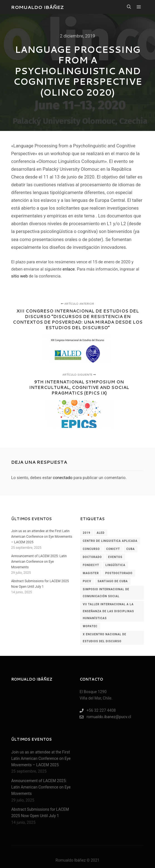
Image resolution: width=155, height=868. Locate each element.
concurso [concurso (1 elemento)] (91, 549)
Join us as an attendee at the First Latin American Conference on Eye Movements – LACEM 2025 (42, 537)
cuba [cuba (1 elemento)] (131, 549)
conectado (63, 478)
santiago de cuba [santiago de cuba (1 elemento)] (113, 581)
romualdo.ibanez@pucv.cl (105, 717)
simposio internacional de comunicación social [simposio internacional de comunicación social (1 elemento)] (106, 593)
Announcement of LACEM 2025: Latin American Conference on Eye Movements (39, 562)
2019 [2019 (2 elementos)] (87, 533)
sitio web (19, 276)
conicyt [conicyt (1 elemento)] (113, 549)
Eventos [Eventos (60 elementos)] (115, 557)
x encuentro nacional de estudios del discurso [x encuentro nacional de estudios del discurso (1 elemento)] (105, 638)
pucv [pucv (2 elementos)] (87, 581)
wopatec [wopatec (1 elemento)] (90, 626)
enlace (69, 269)
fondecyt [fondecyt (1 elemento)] (91, 565)
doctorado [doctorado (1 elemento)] (92, 557)
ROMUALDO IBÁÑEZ (37, 7)
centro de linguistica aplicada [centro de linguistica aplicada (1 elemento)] (110, 541)
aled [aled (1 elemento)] (100, 533)
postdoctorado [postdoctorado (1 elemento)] (119, 573)
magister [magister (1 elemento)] (91, 573)
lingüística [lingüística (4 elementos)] (115, 565)
